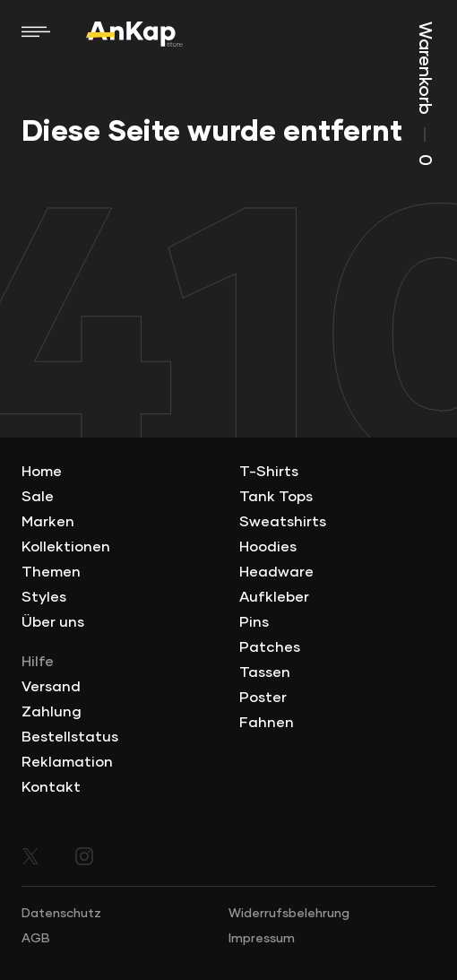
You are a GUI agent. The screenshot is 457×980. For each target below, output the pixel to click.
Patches (270, 647)
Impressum (262, 939)
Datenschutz (61, 914)
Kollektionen (66, 547)
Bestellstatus (70, 737)
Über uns (53, 622)
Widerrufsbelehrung (289, 914)
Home (42, 472)
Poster (263, 698)
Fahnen (267, 723)
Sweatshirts (283, 522)
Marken (48, 522)
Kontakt (51, 787)
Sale (38, 497)
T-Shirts (269, 472)
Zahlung (52, 712)
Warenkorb (425, 94)
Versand (51, 687)
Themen (51, 572)
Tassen (265, 672)
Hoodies (268, 547)
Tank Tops (276, 497)
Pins (254, 622)
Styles (44, 597)
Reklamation (67, 762)
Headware (276, 572)
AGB (36, 939)
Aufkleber (274, 597)
